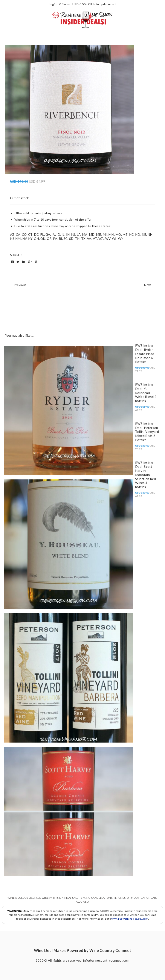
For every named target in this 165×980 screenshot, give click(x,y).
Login (53, 4)
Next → (150, 285)
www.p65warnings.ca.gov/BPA (130, 919)
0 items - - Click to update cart (88, 4)
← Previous (18, 285)
